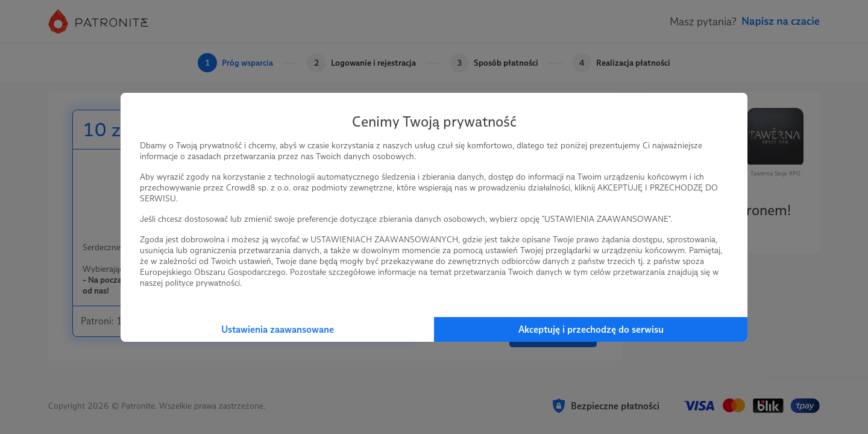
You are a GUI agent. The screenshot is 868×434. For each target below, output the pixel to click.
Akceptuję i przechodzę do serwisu (591, 329)
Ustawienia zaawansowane (278, 329)
